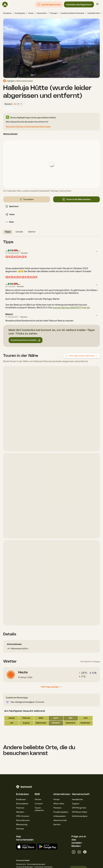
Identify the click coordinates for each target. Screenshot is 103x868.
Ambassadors (60, 816)
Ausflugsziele (20, 13)
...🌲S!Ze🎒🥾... (13, 250)
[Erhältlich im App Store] (26, 847)
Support (76, 803)
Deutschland (42, 13)
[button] (49, 4)
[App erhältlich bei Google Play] (48, 847)
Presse (57, 799)
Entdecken (7, 13)
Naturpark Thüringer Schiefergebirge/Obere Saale (28, 126)
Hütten (31, 13)
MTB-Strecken (23, 816)
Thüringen (54, 13)
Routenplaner (22, 803)
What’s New (59, 803)
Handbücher (77, 799)
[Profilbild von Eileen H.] (5, 108)
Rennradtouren (23, 820)
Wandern (20, 812)
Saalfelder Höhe (94, 13)
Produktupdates (61, 812)
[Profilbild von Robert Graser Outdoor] (8, 108)
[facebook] (85, 852)
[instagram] (74, 852)
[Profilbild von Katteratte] (12, 108)
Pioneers (57, 808)
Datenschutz (21, 864)
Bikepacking (22, 824)
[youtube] (79, 852)
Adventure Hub (60, 820)
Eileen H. (9, 314)
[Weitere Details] (10, 134)
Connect (39, 803)
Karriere (57, 824)
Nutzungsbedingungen (36, 864)
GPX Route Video (80, 812)
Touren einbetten (39, 809)
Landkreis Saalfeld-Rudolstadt (72, 13)
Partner (38, 799)
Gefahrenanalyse (80, 816)
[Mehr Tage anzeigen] (52, 687)
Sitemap (20, 829)
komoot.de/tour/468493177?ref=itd (71, 307)
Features (20, 808)
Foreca (97, 661)
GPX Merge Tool (79, 808)
